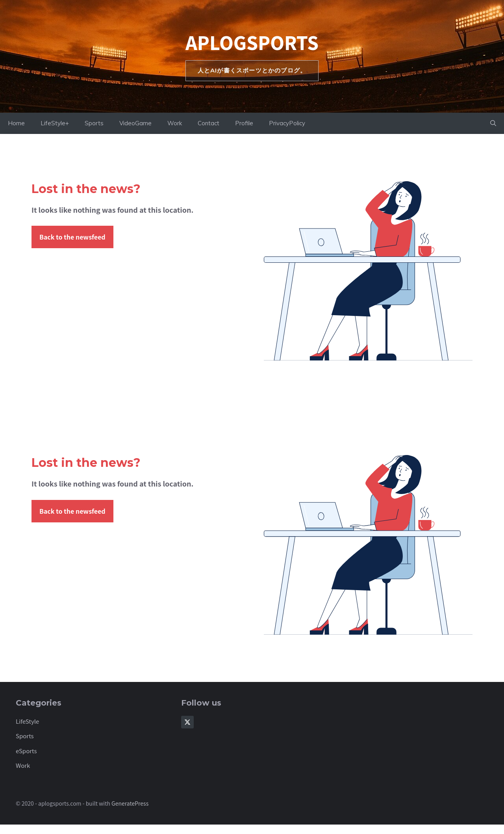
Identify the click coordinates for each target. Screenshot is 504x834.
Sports (94, 123)
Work (175, 123)
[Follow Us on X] (187, 722)
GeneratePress (130, 803)
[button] (493, 123)
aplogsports (252, 42)
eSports (26, 751)
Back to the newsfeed (72, 237)
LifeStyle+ (55, 123)
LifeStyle (27, 721)
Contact (208, 123)
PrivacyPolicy (287, 123)
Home (16, 123)
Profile (244, 123)
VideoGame (135, 123)
